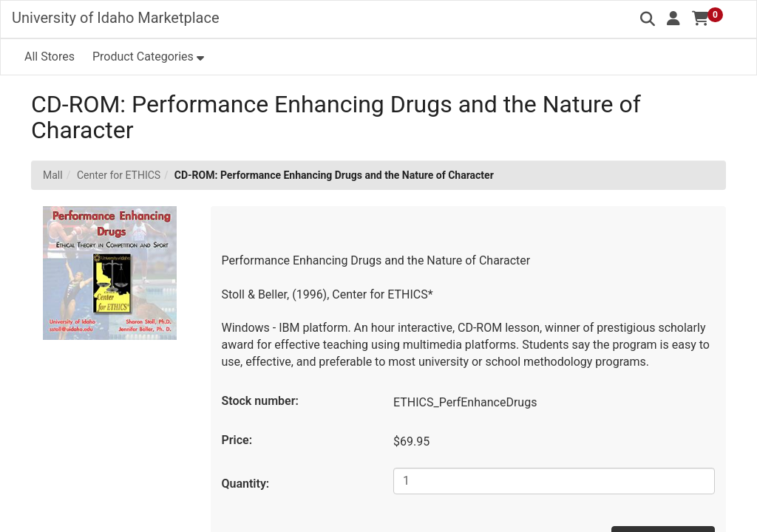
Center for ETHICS (119, 175)
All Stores (50, 57)
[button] (673, 18)
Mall (53, 175)
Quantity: (246, 484)
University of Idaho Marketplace (116, 18)
